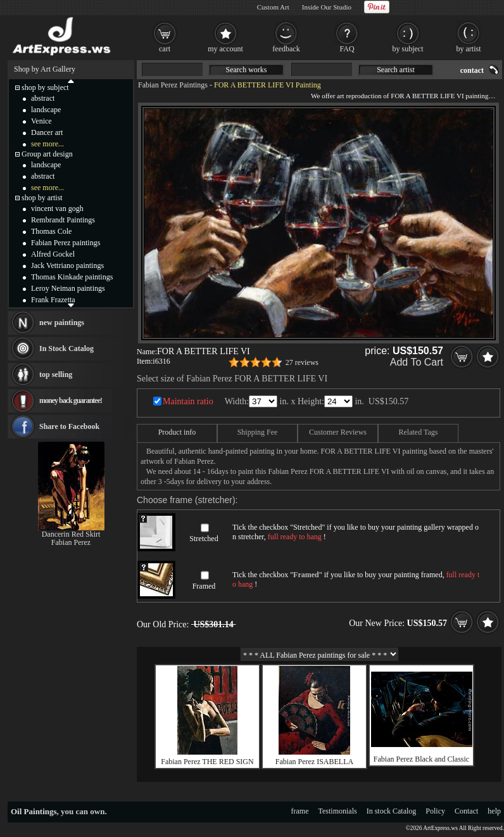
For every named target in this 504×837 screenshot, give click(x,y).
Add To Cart (417, 362)
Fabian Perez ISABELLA (314, 762)
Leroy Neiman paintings (68, 288)
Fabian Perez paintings (66, 243)
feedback (286, 49)
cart (165, 49)
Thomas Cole (51, 231)
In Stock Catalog (66, 348)
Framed (204, 586)
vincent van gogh (57, 208)
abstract (43, 98)
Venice (41, 121)
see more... (47, 144)
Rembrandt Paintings (63, 220)
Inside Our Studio (327, 7)
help (494, 811)
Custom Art (273, 7)
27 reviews (302, 362)
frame (300, 811)
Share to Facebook (69, 426)
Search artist (396, 70)
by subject (408, 49)
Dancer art (47, 132)
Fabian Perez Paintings (173, 85)
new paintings (62, 323)
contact (472, 70)
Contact (466, 811)
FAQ (347, 49)
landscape (46, 110)
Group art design (47, 154)
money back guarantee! (71, 400)
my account (225, 49)
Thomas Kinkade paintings (72, 277)
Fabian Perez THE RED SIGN (207, 762)
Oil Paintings (34, 811)
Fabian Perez (71, 542)
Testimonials (338, 811)
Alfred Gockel (53, 254)
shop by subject (45, 87)
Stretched (204, 539)
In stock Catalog (392, 811)
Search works (247, 70)
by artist (469, 49)
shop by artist (42, 198)
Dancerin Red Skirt (71, 534)
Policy (435, 811)
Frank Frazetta (53, 300)
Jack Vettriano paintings (67, 265)
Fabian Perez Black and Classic (421, 759)
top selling (56, 374)
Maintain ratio (188, 401)
